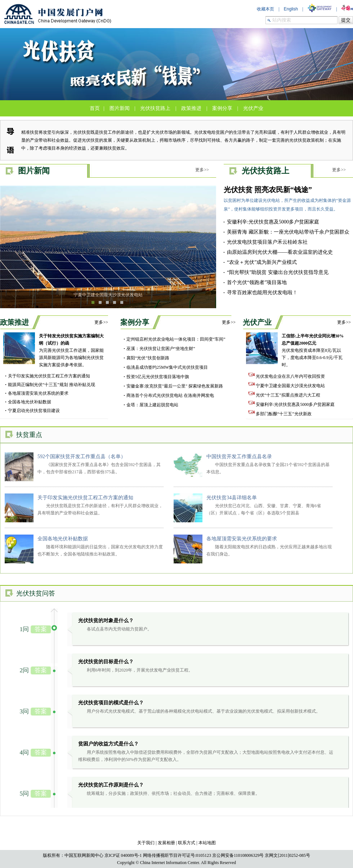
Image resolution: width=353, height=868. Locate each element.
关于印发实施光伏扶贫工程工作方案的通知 (49, 376)
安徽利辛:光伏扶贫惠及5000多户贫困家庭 (273, 222)
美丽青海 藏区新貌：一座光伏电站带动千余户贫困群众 (288, 232)
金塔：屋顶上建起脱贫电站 (152, 405)
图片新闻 (120, 108)
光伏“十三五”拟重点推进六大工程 (284, 395)
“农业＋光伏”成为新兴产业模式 (262, 262)
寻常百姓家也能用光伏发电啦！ (262, 293)
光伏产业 (253, 108)
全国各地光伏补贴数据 (30, 402)
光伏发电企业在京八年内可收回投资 (287, 376)
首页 (95, 108)
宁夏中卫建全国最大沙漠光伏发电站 (108, 295)
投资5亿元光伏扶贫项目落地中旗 (158, 377)
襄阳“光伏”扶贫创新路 (148, 358)
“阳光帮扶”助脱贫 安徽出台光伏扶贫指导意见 (278, 272)
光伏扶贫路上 (155, 108)
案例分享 (222, 108)
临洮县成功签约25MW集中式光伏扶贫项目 (167, 367)
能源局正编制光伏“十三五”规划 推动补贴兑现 (52, 385)
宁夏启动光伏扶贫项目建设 (34, 411)
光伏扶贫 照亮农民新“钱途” (268, 190)
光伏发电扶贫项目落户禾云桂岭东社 (267, 242)
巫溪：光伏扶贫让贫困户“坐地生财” (161, 349)
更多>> (202, 170)
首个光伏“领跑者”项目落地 (257, 282)
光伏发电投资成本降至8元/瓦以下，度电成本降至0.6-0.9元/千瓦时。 (313, 350)
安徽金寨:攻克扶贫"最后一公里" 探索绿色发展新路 (175, 386)
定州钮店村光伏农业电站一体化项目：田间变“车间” (176, 339)
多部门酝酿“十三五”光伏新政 (280, 414)
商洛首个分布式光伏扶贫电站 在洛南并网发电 (170, 395)
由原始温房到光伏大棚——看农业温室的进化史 (280, 252)
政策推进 (191, 108)
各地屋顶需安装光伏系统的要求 (38, 393)
